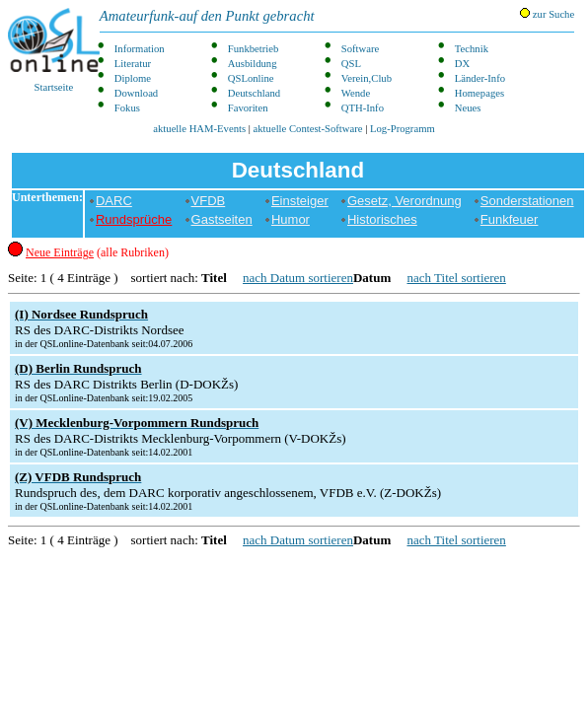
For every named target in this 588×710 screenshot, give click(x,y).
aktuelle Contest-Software (308, 129)
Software (360, 49)
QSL (351, 64)
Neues (468, 108)
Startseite (54, 50)
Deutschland (254, 93)
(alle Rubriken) (97, 252)
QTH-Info (363, 108)
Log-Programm (403, 129)
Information (140, 49)
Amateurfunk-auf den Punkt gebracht (207, 16)
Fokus (127, 108)
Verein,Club (367, 78)
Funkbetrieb (254, 49)
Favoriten (248, 108)
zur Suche (547, 14)
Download (136, 93)
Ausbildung (253, 64)
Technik (472, 49)
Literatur (133, 64)
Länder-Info (480, 78)
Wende (356, 93)
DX (462, 64)
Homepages (479, 93)
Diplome (133, 78)
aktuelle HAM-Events (199, 129)
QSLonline (251, 78)
